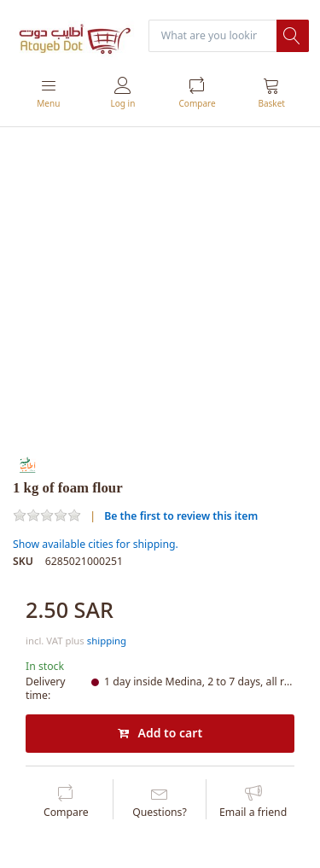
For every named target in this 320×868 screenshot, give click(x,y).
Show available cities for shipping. (96, 544)
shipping (107, 641)
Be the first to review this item (181, 516)
